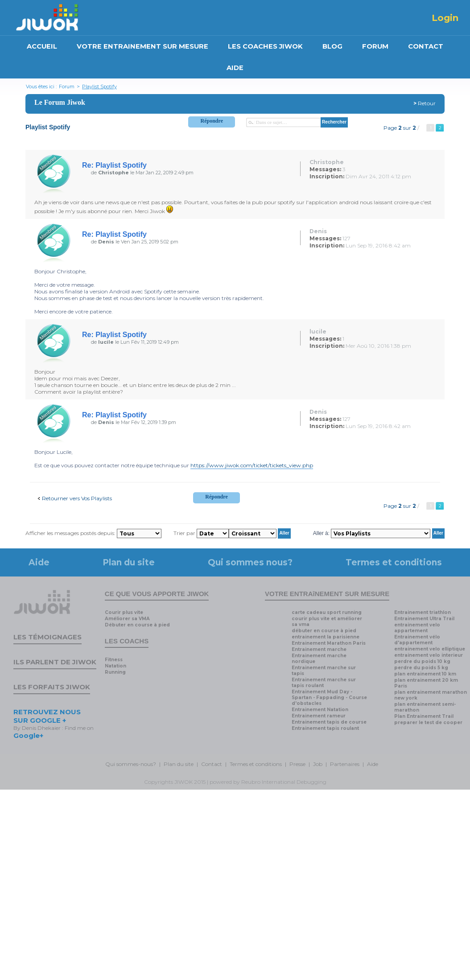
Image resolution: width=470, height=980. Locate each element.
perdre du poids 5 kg (421, 668)
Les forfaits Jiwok (52, 687)
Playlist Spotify (99, 86)
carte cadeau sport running (327, 612)
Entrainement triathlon (423, 612)
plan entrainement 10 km (425, 674)
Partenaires (345, 764)
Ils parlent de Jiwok (55, 662)
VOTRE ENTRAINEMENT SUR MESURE (142, 46)
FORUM (375, 46)
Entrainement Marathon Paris (329, 643)
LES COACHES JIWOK (265, 46)
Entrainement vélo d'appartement (417, 640)
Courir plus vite (124, 612)
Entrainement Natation (320, 710)
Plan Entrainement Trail (424, 716)
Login (445, 18)
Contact (212, 764)
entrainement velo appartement (417, 628)
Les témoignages (47, 637)
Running (115, 672)
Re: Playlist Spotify (114, 165)
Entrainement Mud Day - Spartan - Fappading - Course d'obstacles (329, 698)
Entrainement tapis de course (329, 722)
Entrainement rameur (319, 716)
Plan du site (129, 562)
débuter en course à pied (324, 631)
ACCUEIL (42, 46)
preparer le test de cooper (428, 723)
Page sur (400, 128)
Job (318, 764)
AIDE (235, 68)
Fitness (114, 660)
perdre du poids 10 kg (422, 661)
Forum (67, 86)
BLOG (332, 46)
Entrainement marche (319, 649)
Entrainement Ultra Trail (424, 619)
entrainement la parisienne (326, 637)
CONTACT (426, 46)
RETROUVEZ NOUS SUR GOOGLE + (47, 716)
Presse (297, 764)
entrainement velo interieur (429, 655)
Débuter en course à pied (137, 625)
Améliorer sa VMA (127, 619)
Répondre (212, 121)
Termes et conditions (394, 562)
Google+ (28, 735)
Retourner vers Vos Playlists (77, 498)
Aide (39, 562)
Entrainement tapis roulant (325, 728)
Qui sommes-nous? (131, 764)
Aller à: (321, 533)
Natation (115, 666)
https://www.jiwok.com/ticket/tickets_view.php (252, 465)
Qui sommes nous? (250, 562)
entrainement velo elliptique (430, 649)
